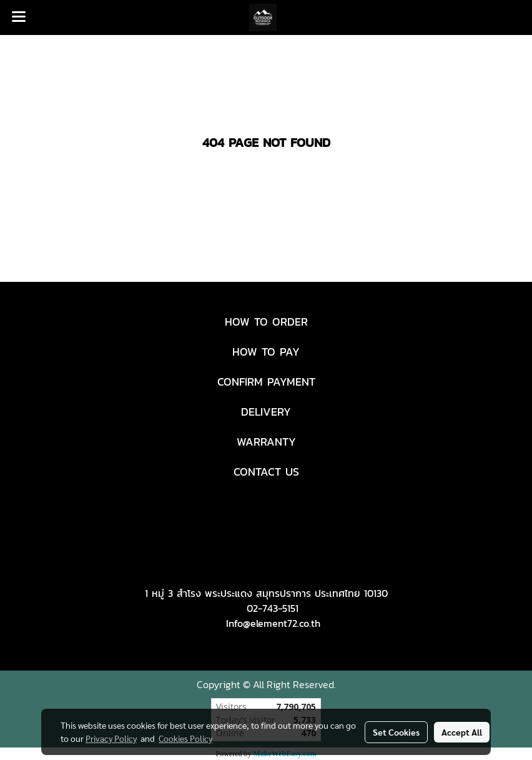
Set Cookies (396, 732)
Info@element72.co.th (273, 623)
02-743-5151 (273, 608)
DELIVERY (266, 412)
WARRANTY (266, 442)
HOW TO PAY (266, 352)
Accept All (462, 732)
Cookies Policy (185, 738)
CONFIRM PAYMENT (266, 382)
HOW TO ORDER (266, 322)
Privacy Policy (111, 738)
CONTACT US (266, 472)
